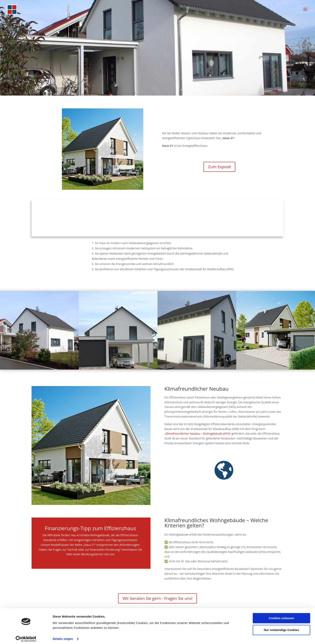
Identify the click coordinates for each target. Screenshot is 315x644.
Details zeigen (63, 636)
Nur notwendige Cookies (281, 627)
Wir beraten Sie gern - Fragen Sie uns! (157, 598)
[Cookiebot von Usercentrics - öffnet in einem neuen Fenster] (26, 636)
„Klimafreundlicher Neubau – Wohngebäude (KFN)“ (197, 434)
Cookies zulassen (281, 616)
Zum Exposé (219, 167)
